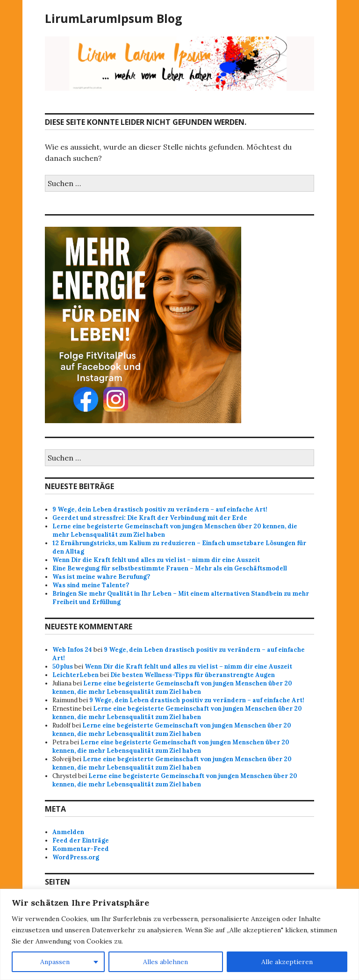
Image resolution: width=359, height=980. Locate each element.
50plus (63, 667)
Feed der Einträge (81, 840)
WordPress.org (76, 857)
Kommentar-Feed (81, 849)
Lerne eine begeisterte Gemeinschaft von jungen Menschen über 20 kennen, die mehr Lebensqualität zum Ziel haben (172, 688)
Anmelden (68, 832)
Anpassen (55, 962)
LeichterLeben (75, 675)
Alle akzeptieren (287, 962)
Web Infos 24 (72, 650)
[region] (179, 934)
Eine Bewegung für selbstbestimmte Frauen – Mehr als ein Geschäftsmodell (170, 568)
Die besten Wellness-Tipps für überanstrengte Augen (193, 675)
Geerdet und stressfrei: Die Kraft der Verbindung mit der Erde (150, 518)
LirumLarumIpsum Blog (114, 18)
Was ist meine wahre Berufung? (101, 577)
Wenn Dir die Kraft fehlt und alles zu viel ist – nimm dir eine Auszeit (156, 560)
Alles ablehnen (165, 962)
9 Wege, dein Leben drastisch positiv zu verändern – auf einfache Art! (160, 509)
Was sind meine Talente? (91, 585)
